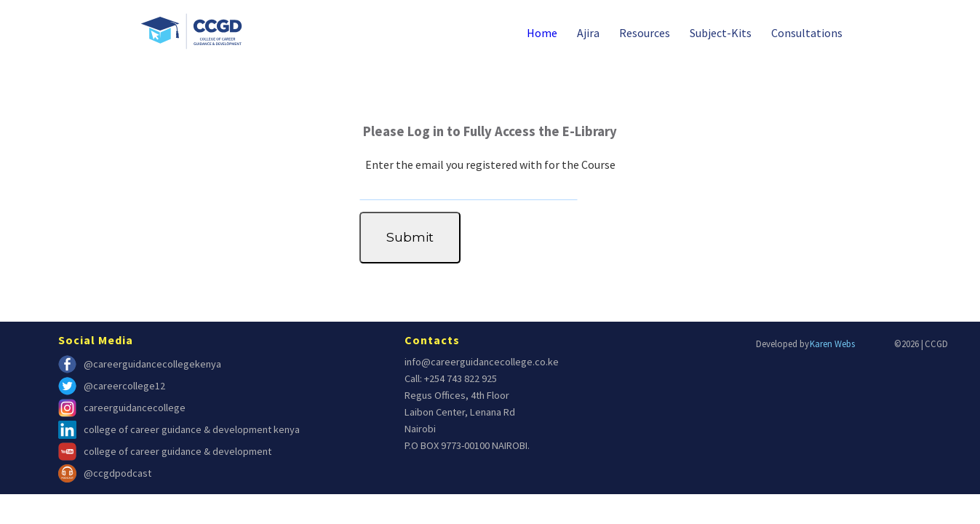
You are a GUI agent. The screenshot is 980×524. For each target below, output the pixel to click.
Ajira (588, 33)
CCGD (936, 344)
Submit (410, 237)
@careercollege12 (112, 386)
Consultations (807, 33)
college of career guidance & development (165, 452)
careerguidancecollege (122, 408)
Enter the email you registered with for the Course (490, 164)
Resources (645, 33)
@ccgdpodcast (105, 473)
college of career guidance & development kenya (179, 430)
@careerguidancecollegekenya (140, 364)
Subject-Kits (721, 33)
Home (542, 33)
